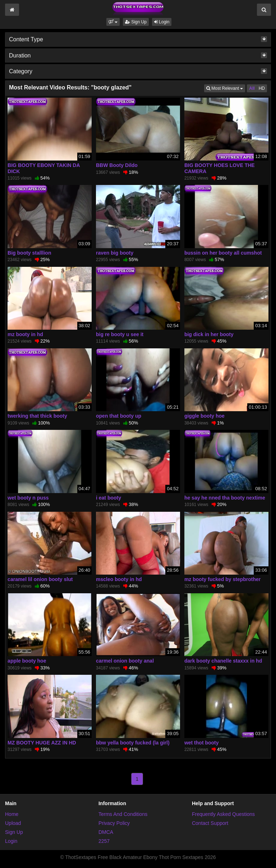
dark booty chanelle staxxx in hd (223, 661)
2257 (104, 841)
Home (12, 814)
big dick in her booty (209, 334)
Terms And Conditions (123, 814)
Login (162, 22)
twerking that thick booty (37, 416)
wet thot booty (202, 743)
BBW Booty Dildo (117, 165)
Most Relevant (226, 88)
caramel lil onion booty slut (40, 579)
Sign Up (136, 22)
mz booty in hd (25, 334)
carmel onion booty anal (125, 661)
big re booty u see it (120, 334)
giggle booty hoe (204, 416)
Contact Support (210, 823)
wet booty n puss (28, 498)
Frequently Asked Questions (223, 814)
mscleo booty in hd (119, 579)
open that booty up (119, 416)
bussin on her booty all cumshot (223, 253)
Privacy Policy (114, 823)
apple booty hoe (27, 661)
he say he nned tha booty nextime (225, 498)
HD (262, 88)
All (252, 88)
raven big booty (115, 253)
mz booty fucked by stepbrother (222, 579)
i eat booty (109, 498)
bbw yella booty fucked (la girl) (133, 743)
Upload (13, 823)
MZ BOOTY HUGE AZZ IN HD (42, 743)
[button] (113, 22)
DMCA (106, 832)
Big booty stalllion (29, 253)
